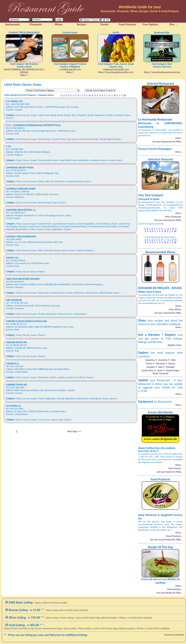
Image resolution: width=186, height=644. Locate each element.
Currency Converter (174, 635)
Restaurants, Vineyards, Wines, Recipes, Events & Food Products (140, 11)
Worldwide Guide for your (140, 7)
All (125, 95)
